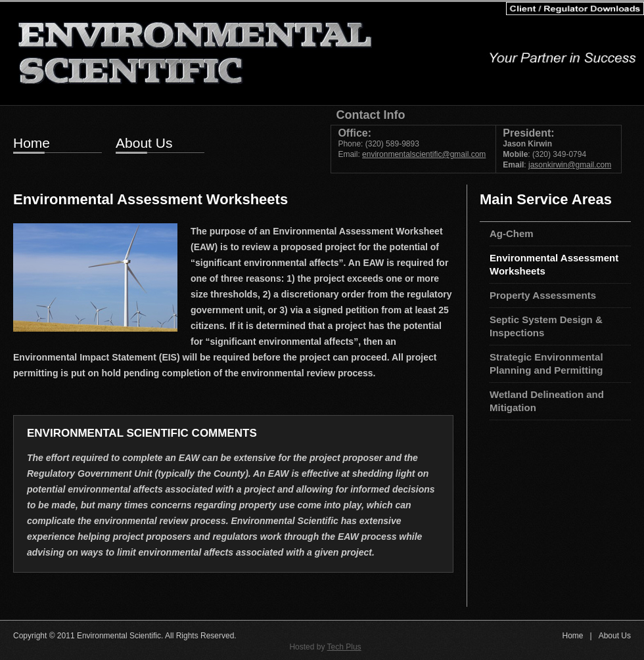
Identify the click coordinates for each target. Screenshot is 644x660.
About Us (144, 144)
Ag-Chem (512, 233)
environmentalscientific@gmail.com (424, 154)
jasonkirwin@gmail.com (570, 165)
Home (32, 144)
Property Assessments (543, 295)
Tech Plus (344, 647)
